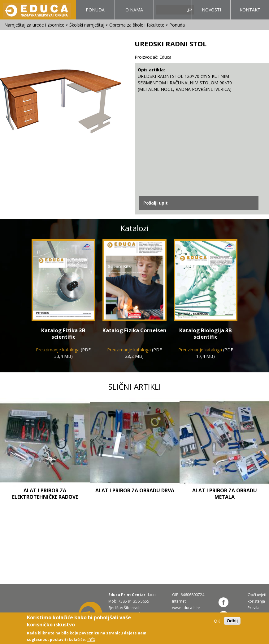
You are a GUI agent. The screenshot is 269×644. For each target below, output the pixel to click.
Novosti (211, 10)
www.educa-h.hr (186, 608)
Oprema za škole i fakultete (137, 25)
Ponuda (93, 13)
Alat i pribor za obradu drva (135, 490)
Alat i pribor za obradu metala (225, 494)
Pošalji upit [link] (156, 203)
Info (91, 639)
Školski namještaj (87, 25)
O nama (134, 10)
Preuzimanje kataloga (58, 350)
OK (217, 621)
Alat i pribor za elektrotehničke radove (45, 494)
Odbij (232, 621)
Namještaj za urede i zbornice (34, 25)
